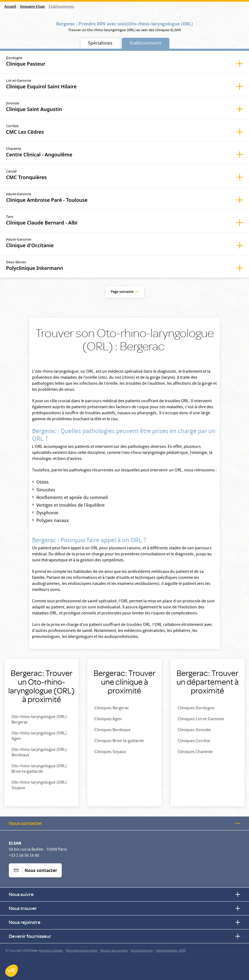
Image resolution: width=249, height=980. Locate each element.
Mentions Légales (51, 951)
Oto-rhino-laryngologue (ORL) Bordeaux (39, 753)
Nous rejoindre (125, 922)
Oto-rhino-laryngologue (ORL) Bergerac (39, 720)
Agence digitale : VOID (171, 951)
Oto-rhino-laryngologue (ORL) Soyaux (39, 786)
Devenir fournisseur (125, 936)
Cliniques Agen (108, 719)
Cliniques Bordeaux (112, 730)
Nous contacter (125, 823)
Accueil (10, 7)
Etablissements (146, 44)
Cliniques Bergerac (112, 708)
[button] (11, 971)
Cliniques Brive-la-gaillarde (119, 741)
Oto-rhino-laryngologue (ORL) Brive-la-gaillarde (39, 769)
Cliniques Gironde (194, 730)
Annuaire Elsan (32, 7)
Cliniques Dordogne (196, 708)
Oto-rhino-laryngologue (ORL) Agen (39, 736)
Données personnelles (82, 951)
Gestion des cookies (114, 951)
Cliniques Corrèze (194, 741)
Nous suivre (125, 894)
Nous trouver (125, 908)
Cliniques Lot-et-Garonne (201, 719)
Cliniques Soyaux (110, 752)
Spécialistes (100, 44)
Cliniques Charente (195, 752)
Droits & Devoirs (142, 951)
